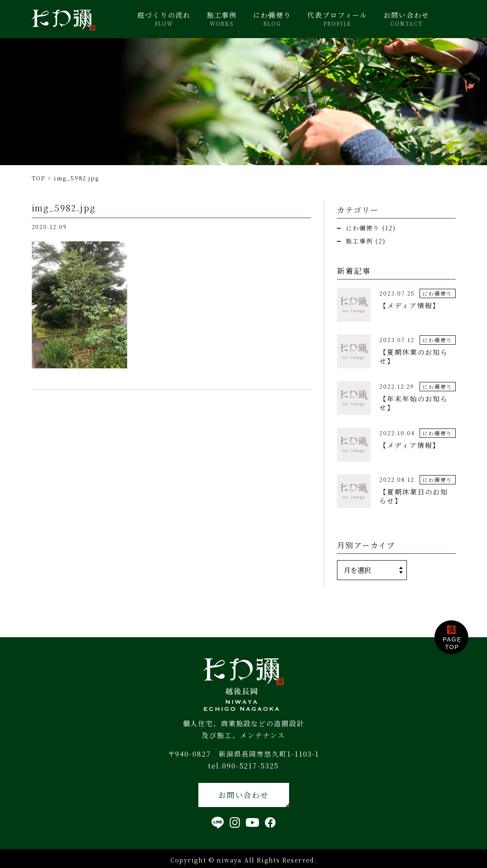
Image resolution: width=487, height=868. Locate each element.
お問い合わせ (406, 19)
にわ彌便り (272, 19)
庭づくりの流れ (164, 19)
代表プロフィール (337, 19)
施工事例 (222, 19)
